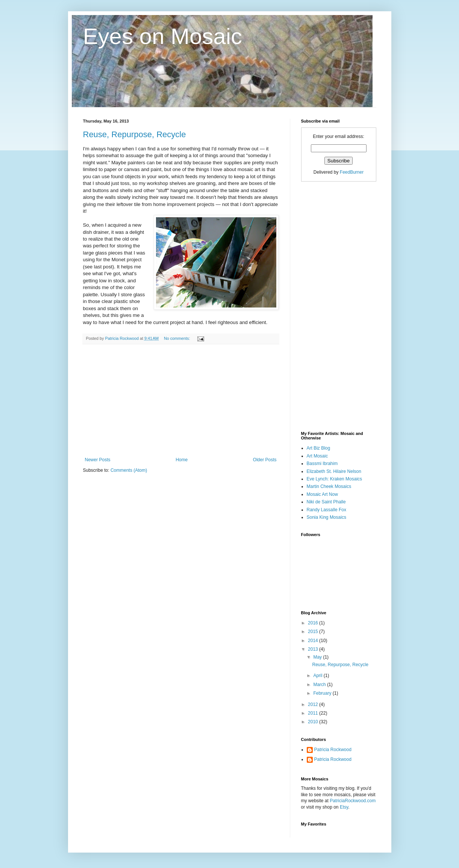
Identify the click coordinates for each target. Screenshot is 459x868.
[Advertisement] (181, 401)
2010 (314, 722)
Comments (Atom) (129, 470)
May (318, 657)
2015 (314, 632)
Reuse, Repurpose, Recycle (135, 134)
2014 (314, 641)
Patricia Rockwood (333, 750)
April (318, 676)
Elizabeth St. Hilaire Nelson (334, 471)
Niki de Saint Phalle (326, 502)
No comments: (178, 338)
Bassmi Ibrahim (322, 464)
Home (182, 460)
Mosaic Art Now (322, 494)
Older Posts (265, 460)
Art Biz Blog (319, 448)
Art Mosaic (317, 456)
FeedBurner (352, 172)
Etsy (344, 807)
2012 (314, 704)
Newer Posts (98, 460)
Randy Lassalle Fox (326, 510)
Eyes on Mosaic (163, 36)
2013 (314, 649)
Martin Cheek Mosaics (329, 486)
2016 (314, 623)
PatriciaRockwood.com (353, 801)
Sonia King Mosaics (326, 517)
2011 (314, 713)
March (320, 685)
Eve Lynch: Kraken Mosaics (335, 479)
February (323, 693)
